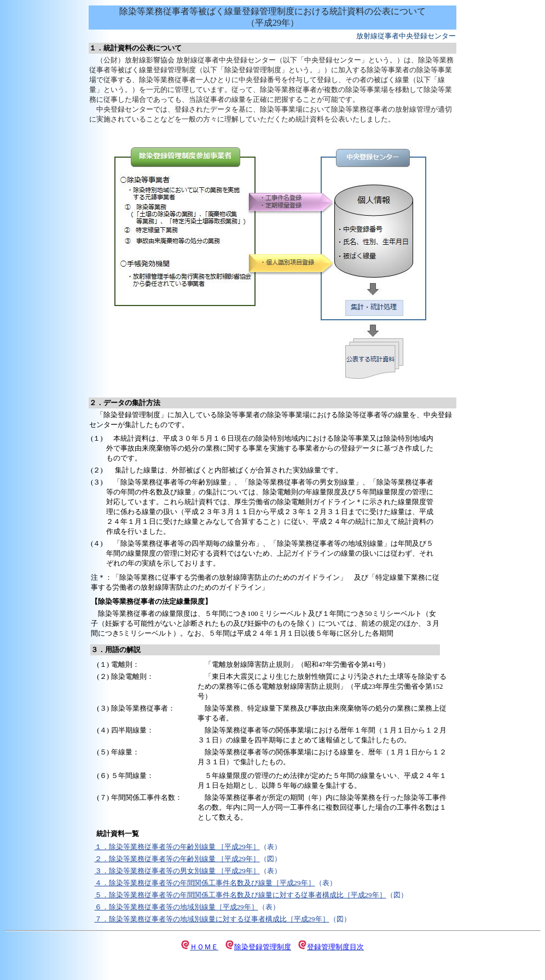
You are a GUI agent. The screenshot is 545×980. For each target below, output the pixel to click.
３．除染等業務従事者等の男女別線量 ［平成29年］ (177, 871)
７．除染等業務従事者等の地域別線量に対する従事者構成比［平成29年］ (212, 919)
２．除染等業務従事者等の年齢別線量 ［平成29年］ (177, 859)
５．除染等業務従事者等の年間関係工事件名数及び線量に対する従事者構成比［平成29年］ (240, 895)
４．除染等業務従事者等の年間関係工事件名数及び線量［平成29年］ (205, 883)
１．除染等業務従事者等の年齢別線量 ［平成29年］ (177, 847)
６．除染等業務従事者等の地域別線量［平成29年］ (176, 907)
